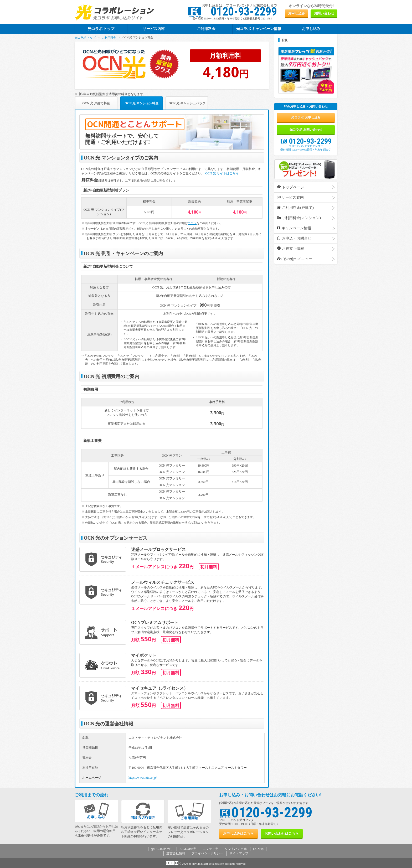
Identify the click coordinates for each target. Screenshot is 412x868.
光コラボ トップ (85, 38)
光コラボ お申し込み (306, 118)
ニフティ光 (210, 849)
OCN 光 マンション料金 (152, 103)
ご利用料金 (206, 29)
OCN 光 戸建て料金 (99, 103)
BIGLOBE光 (188, 849)
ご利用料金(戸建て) (295, 211)
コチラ (192, 223)
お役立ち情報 (290, 252)
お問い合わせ (324, 13)
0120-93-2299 (306, 145)
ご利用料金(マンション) (299, 221)
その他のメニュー (295, 262)
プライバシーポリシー (207, 854)
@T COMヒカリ (162, 849)
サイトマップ (239, 854)
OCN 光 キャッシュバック (204, 103)
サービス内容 (154, 29)
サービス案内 (290, 201)
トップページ (290, 191)
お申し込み (297, 13)
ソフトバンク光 (236, 849)
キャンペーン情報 (294, 232)
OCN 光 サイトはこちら (222, 174)
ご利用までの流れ (91, 795)
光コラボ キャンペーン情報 (259, 29)
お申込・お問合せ (294, 242)
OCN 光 (258, 849)
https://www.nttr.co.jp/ (143, 778)
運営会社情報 (176, 854)
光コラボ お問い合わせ (306, 132)
